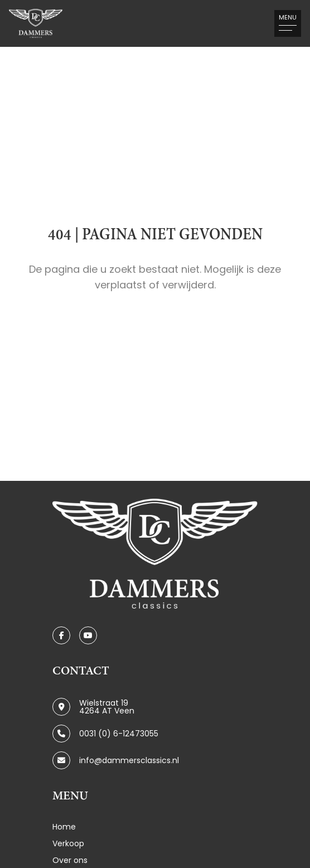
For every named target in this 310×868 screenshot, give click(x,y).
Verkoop (68, 843)
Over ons (70, 860)
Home (64, 827)
